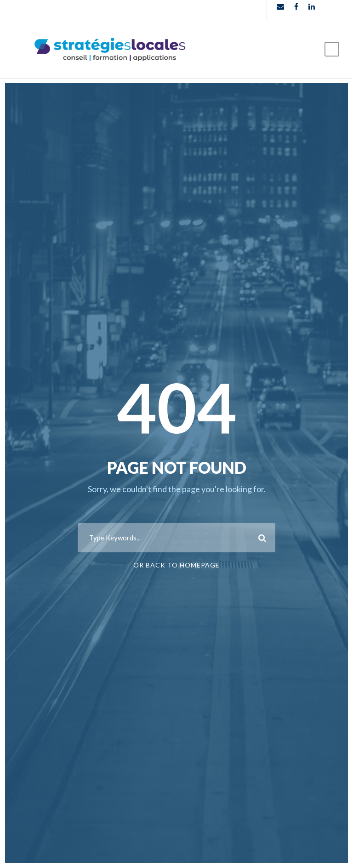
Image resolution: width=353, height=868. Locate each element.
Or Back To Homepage (176, 565)
